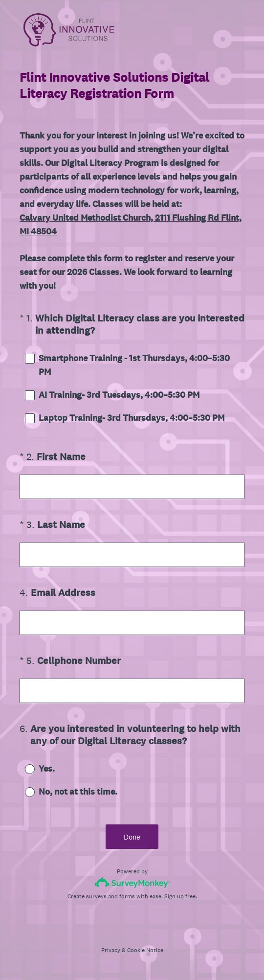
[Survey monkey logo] (132, 882)
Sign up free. (181, 896)
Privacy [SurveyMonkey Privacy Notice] (111, 950)
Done (132, 837)
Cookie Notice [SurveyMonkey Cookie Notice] (145, 950)
